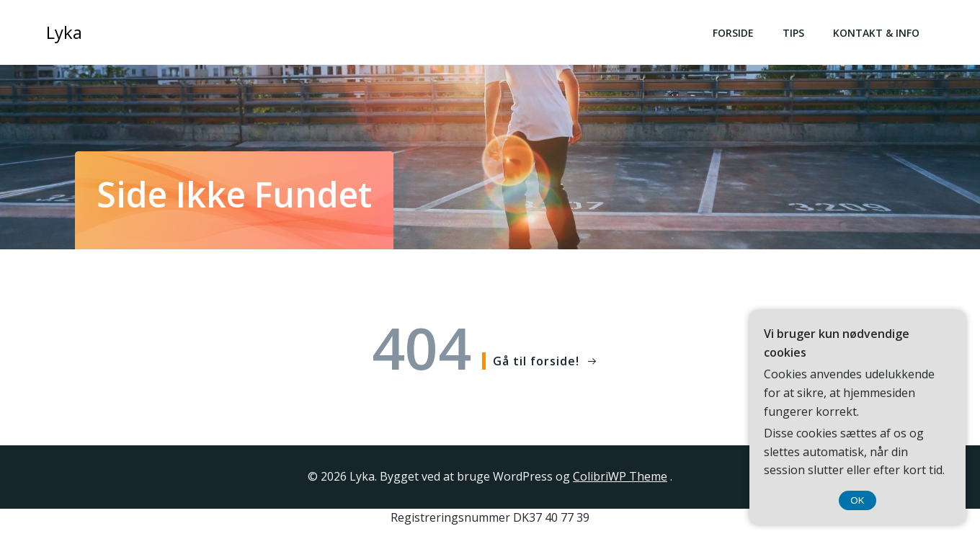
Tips (793, 33)
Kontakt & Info (876, 33)
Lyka (64, 32)
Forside (733, 33)
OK (857, 500)
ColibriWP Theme (620, 476)
